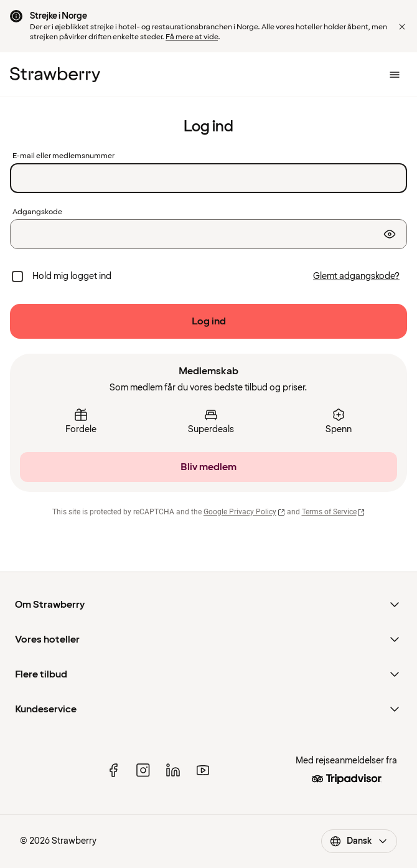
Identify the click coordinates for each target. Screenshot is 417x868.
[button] (402, 27)
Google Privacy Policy (244, 512)
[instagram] (143, 770)
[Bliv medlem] (208, 467)
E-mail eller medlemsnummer (63, 156)
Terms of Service (334, 512)
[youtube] (203, 770)
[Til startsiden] (55, 75)
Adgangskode (37, 212)
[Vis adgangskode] (390, 234)
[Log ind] (208, 321)
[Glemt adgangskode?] (356, 276)
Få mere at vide (192, 37)
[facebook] (113, 770)
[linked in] (173, 770)
